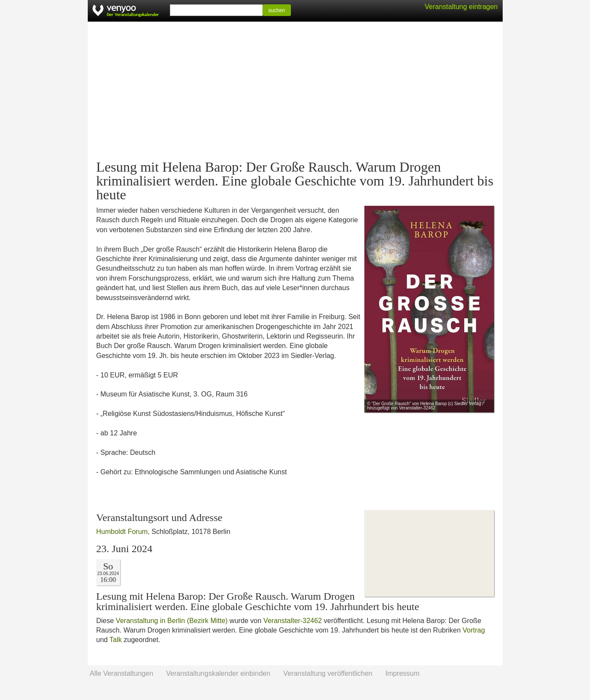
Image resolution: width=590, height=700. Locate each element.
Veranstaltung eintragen (461, 7)
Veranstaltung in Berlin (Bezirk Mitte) (172, 621)
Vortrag (474, 630)
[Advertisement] (295, 91)
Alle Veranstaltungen (122, 673)
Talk (115, 640)
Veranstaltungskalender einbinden (218, 673)
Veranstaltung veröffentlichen (328, 673)
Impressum (402, 673)
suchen (277, 10)
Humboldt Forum (122, 532)
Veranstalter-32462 (292, 621)
